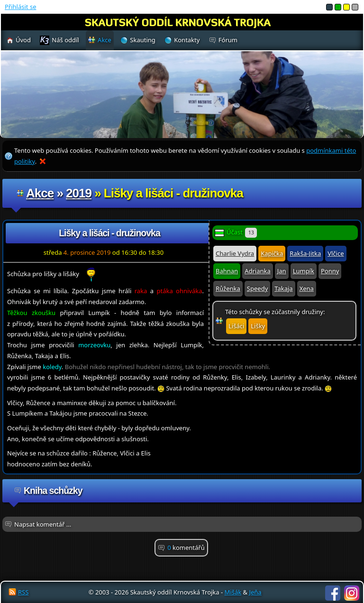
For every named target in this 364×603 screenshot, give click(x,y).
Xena (307, 288)
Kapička (272, 253)
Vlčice (336, 253)
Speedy (257, 288)
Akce (40, 193)
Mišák (233, 592)
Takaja (283, 288)
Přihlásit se (20, 7)
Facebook (333, 593)
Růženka (228, 288)
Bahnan (227, 271)
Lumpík (304, 271)
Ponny (330, 271)
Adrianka (258, 271)
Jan (282, 271)
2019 (79, 193)
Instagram (352, 593)
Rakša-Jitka (305, 253)
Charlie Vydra (235, 253)
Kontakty (187, 40)
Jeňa (255, 592)
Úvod (23, 40)
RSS (23, 592)
